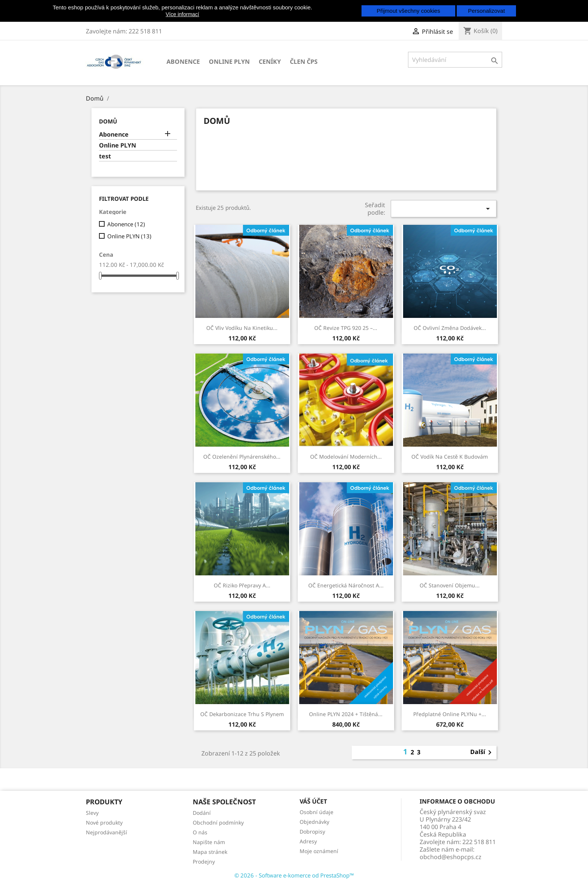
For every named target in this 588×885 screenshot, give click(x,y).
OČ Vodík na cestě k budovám (450, 457)
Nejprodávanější (106, 832)
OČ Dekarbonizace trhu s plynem (242, 714)
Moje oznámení (319, 851)
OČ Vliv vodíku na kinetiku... (242, 328)
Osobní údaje (316, 812)
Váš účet (313, 801)
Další (482, 753)
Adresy (308, 841)
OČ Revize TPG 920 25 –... (346, 328)
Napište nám (209, 842)
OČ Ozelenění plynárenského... (242, 457)
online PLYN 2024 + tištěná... (346, 714)
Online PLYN (229, 62)
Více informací (182, 14)
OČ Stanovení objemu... (450, 585)
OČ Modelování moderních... (346, 457)
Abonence (183, 62)
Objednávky (314, 822)
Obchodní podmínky (218, 823)
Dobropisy (312, 832)
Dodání (202, 813)
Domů (108, 121)
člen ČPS (304, 62)
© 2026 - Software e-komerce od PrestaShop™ (294, 875)
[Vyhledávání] (455, 60)
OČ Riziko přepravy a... (242, 585)
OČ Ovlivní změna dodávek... (450, 328)
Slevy (92, 813)
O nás (200, 832)
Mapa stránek (210, 852)
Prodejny (204, 862)
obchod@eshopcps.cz (451, 857)
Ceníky (270, 62)
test (105, 156)
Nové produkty (104, 823)
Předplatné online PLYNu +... (450, 714)
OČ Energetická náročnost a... (346, 585)
